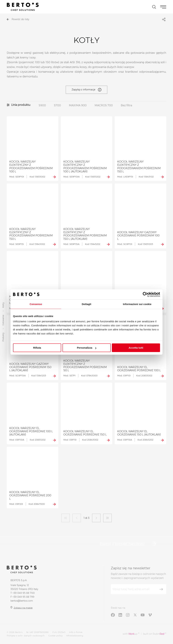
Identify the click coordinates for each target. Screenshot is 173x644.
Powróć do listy (18, 19)
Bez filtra (126, 105)
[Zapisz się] (161, 589)
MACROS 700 (104, 105)
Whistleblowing (75, 636)
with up (131, 634)
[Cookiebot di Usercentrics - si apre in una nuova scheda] (145, 294)
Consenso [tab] (36, 304)
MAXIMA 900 (78, 105)
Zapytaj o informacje (86, 90)
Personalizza (87, 348)
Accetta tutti (136, 348)
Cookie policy (55, 636)
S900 (42, 105)
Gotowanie (3, 320)
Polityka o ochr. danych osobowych (26, 636)
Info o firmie (76, 632)
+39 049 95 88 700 (24, 593)
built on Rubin (155, 634)
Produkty (3, 337)
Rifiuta (37, 348)
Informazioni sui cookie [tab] (137, 304)
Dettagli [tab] (86, 304)
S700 (57, 105)
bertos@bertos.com (22, 601)
